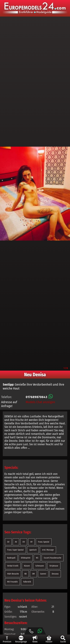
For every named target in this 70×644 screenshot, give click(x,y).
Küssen (27, 566)
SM (33, 574)
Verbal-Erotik (13, 566)
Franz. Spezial (44, 542)
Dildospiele (26, 558)
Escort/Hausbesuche (53, 558)
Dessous (55, 574)
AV (16, 542)
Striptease (54, 566)
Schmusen (40, 566)
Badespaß (11, 558)
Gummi (43, 574)
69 (31, 542)
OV (24, 542)
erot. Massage (48, 550)
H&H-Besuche (13, 574)
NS (37, 558)
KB (26, 574)
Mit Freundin (12, 582)
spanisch (33, 550)
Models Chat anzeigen (40, 402)
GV (8, 542)
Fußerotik (27, 582)
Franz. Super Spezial (15, 550)
